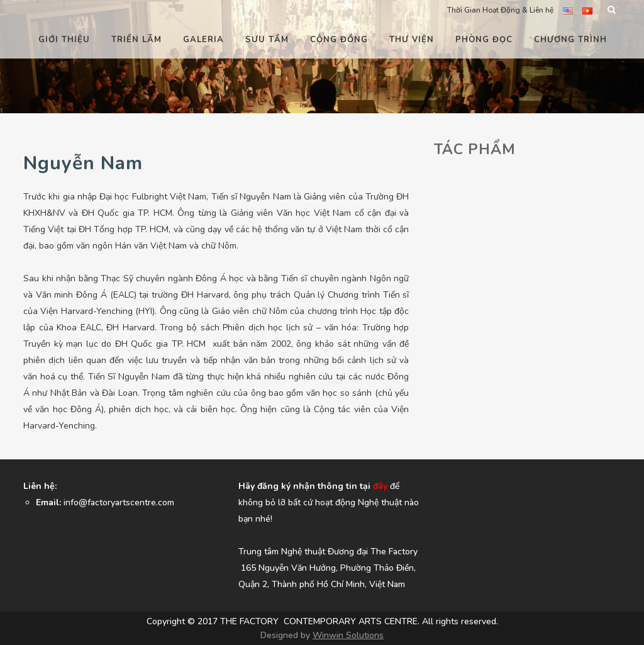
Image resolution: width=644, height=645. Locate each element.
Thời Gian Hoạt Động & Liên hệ (500, 10)
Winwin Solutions (348, 635)
